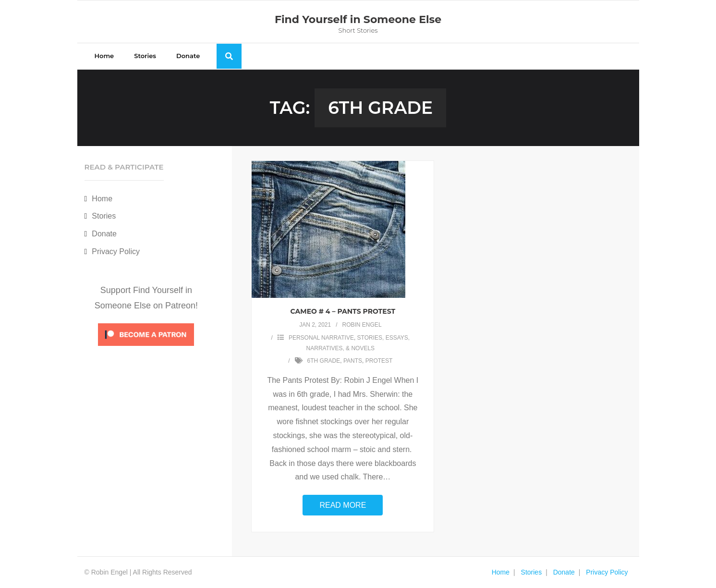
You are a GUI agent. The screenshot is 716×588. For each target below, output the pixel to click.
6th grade (324, 361)
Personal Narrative (321, 338)
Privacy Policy (116, 251)
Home (102, 199)
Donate (104, 234)
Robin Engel (362, 325)
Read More (343, 505)
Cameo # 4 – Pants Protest (343, 311)
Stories (104, 216)
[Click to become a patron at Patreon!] (146, 348)
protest (379, 361)
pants (353, 361)
